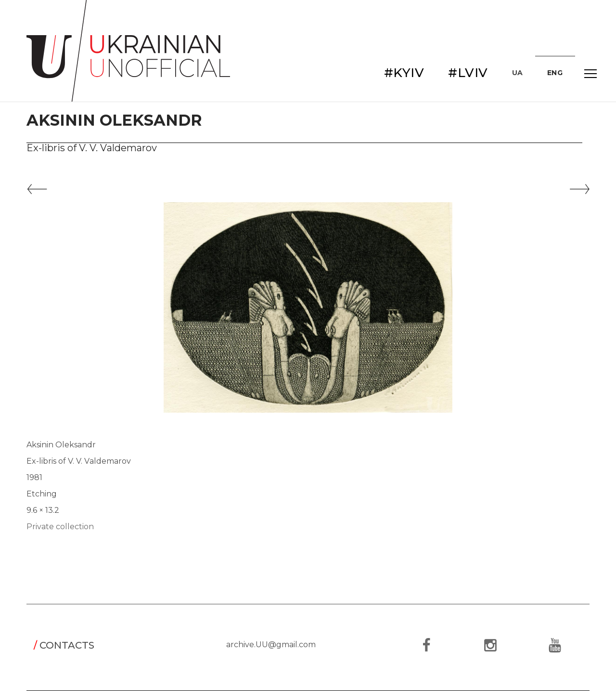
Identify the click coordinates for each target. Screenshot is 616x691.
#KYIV (404, 73)
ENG (555, 73)
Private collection (60, 527)
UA (518, 73)
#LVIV (468, 73)
